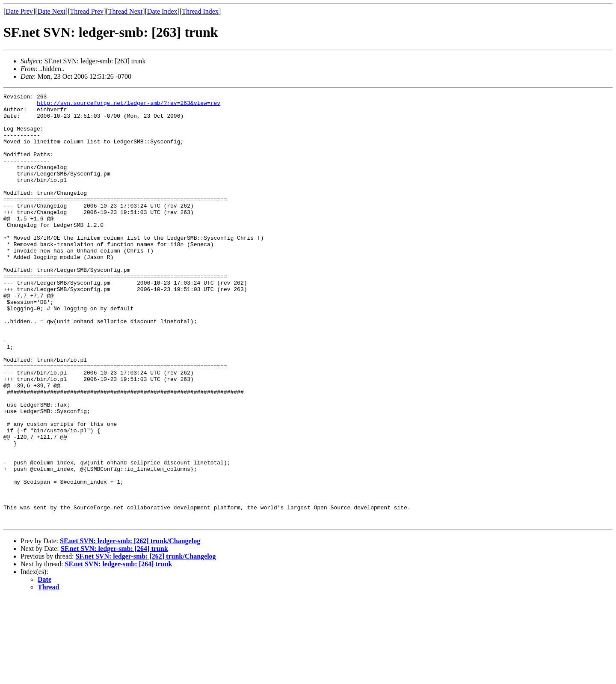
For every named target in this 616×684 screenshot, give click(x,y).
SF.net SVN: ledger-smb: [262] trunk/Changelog (130, 627)
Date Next (52, 11)
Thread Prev (87, 11)
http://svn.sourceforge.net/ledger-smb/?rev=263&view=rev (129, 105)
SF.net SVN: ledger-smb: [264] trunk (114, 635)
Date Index (162, 11)
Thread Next (125, 11)
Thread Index (200, 11)
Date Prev (19, 11)
